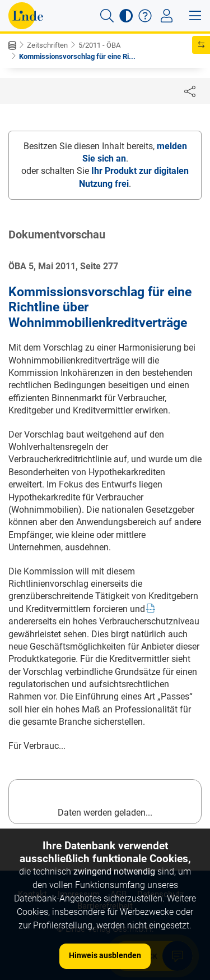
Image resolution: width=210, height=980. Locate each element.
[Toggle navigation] (167, 16)
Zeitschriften (47, 45)
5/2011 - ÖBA (99, 45)
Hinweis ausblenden (105, 955)
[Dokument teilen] (190, 91)
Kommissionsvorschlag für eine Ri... (77, 56)
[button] (107, 16)
